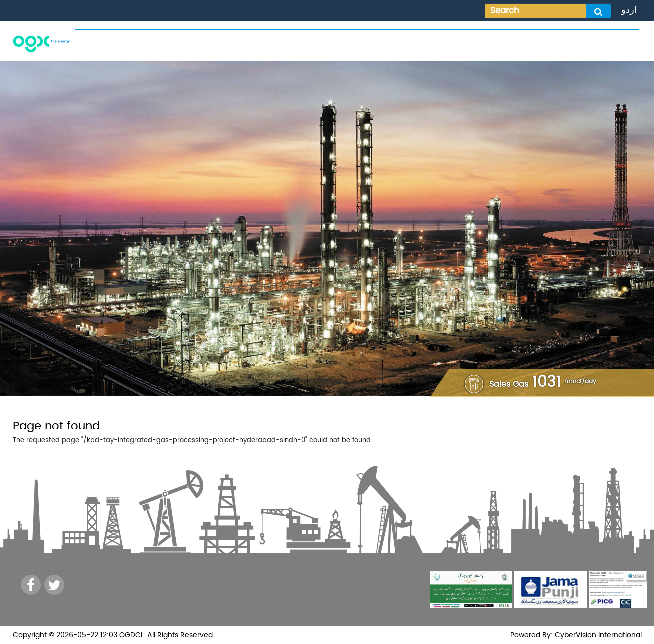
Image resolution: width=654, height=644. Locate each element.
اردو (629, 10)
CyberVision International (597, 635)
